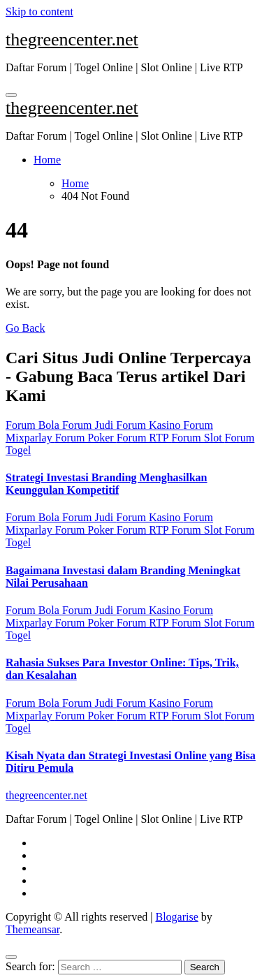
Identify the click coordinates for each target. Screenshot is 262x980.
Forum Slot (198, 438)
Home (47, 160)
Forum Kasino (150, 425)
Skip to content (39, 12)
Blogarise (176, 917)
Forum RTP (144, 438)
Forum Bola (34, 425)
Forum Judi (89, 425)
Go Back (25, 328)
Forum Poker (86, 438)
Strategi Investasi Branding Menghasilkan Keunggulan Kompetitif (106, 484)
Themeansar (32, 929)
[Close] (11, 957)
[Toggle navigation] (11, 95)
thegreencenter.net (72, 39)
